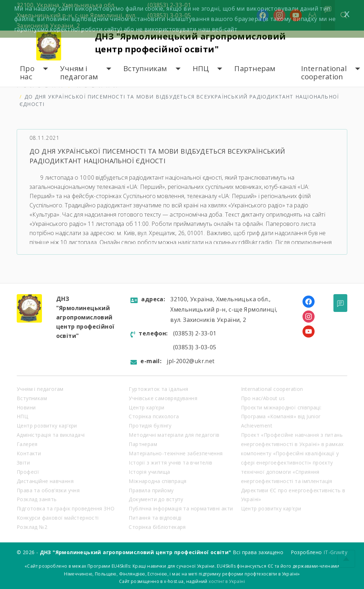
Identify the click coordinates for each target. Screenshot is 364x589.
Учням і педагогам (79, 73)
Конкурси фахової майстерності (58, 518)
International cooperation (324, 73)
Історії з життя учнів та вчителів (170, 463)
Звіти (23, 463)
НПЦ (201, 68)
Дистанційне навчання (45, 481)
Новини (26, 407)
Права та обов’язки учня (48, 490)
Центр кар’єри (146, 407)
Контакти (29, 453)
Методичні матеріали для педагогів (174, 435)
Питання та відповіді (155, 518)
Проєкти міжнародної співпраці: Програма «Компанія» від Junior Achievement (281, 417)
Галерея (27, 444)
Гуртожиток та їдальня (158, 389)
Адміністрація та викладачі (51, 435)
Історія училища (149, 472)
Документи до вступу (156, 499)
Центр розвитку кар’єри (47, 426)
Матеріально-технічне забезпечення (176, 453)
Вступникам (145, 68)
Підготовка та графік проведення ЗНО (66, 508)
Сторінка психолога (154, 416)
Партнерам (255, 68)
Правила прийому (151, 490)
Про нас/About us (263, 398)
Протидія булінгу (150, 426)
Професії (28, 472)
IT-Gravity (335, 552)
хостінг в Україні (227, 581)
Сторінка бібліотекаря (157, 527)
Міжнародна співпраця (157, 481)
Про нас (27, 73)
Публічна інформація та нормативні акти (181, 508)
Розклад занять (37, 499)
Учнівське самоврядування (163, 398)
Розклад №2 (32, 527)
